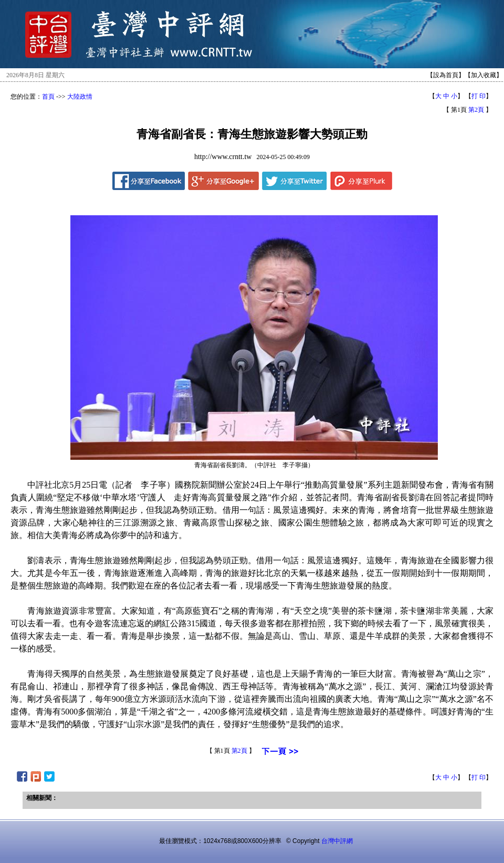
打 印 (479, 96)
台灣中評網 (337, 841)
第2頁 (476, 110)
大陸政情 (80, 97)
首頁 (48, 97)
